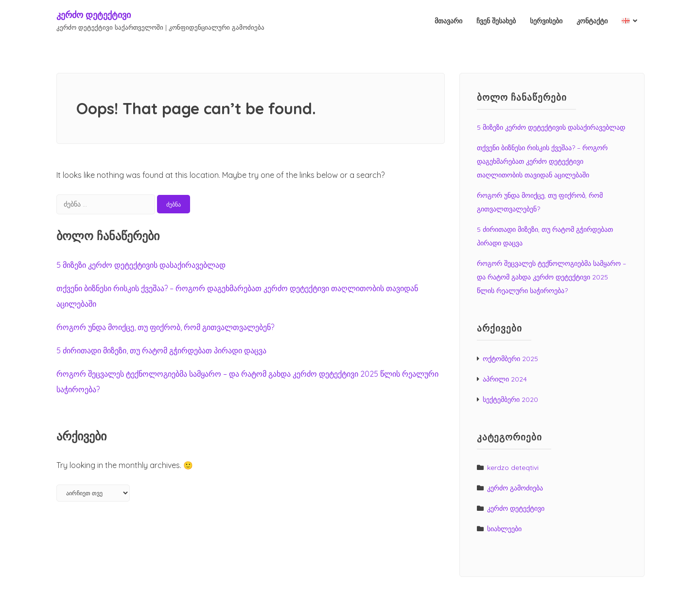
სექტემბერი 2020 (510, 400)
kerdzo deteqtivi (513, 468)
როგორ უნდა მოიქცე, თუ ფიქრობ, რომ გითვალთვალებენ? (165, 327)
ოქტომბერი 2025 (510, 359)
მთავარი (448, 21)
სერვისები (546, 21)
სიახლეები (504, 529)
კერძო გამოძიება (515, 488)
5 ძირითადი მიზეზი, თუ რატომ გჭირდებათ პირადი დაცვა (161, 350)
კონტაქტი (592, 21)
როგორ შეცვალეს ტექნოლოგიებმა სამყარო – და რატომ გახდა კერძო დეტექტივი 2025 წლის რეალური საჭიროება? (551, 277)
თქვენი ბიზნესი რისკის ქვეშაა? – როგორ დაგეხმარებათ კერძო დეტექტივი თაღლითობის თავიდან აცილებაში (542, 161)
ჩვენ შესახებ (496, 21)
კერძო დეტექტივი (94, 15)
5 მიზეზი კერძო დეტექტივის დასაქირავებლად (141, 265)
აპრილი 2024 (505, 379)
